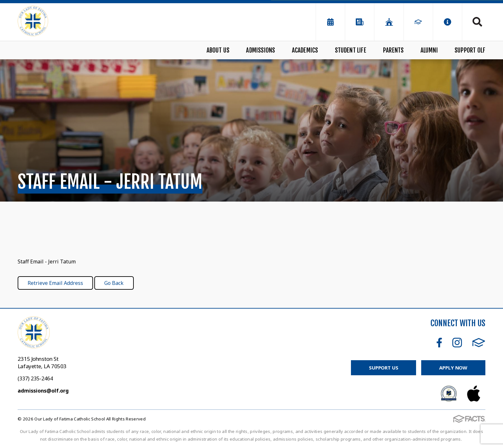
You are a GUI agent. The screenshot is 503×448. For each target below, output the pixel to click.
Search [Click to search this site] (477, 22)
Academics (305, 50)
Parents (393, 50)
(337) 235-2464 (35, 378)
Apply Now (453, 368)
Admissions (260, 50)
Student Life (351, 50)
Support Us (384, 368)
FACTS (479, 343)
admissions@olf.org (43, 391)
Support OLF (470, 50)
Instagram (457, 343)
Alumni (429, 50)
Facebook (439, 343)
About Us (218, 50)
